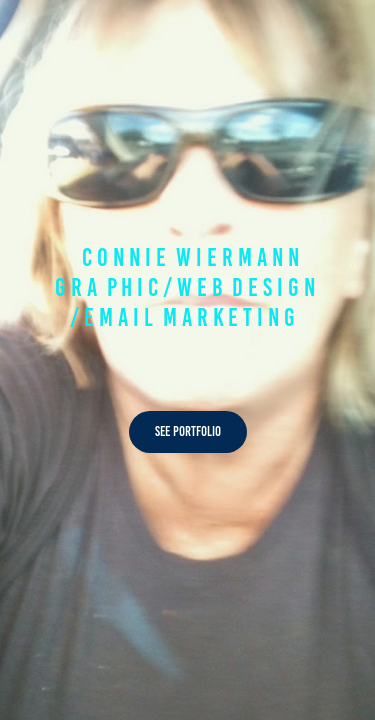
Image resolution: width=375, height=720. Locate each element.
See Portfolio (188, 431)
